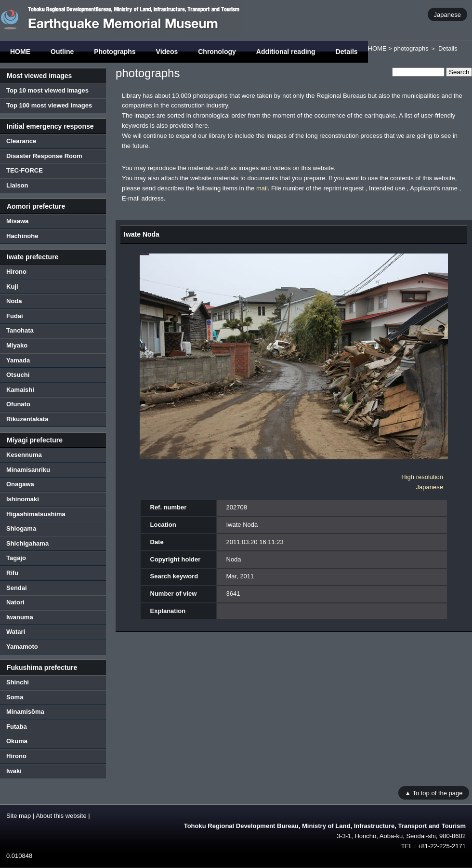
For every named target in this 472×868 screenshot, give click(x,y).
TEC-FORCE (25, 170)
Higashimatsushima (36, 514)
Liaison (17, 185)
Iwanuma (20, 617)
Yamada (18, 360)
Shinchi (18, 682)
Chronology (217, 52)
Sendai (17, 588)
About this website (61, 816)
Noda (14, 301)
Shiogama (21, 528)
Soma (15, 697)
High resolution (422, 477)
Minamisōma (25, 712)
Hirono (16, 272)
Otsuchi (18, 375)
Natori (15, 602)
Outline (62, 52)
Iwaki (14, 771)
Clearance (21, 141)
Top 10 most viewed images (47, 90)
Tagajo (16, 558)
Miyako (17, 345)
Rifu (12, 573)
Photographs (115, 52)
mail (262, 188)
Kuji (12, 287)
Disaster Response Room (44, 156)
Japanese (447, 14)
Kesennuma (24, 455)
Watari (16, 632)
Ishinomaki (23, 499)
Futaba (17, 727)
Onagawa (20, 484)
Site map (19, 816)
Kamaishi (20, 390)
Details (347, 52)
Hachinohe (22, 236)
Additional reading (286, 52)
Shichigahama (27, 543)
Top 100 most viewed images (49, 105)
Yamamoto (22, 647)
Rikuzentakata (27, 419)
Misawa (17, 221)
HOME (20, 52)
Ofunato (18, 404)
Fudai (15, 316)
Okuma (17, 741)
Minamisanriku (28, 470)
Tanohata (20, 330)
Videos (167, 52)
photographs (411, 48)
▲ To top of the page (433, 793)
